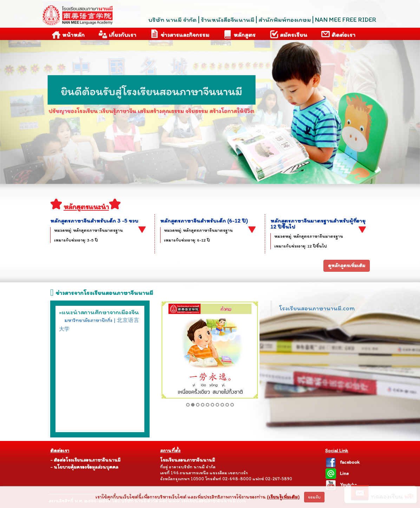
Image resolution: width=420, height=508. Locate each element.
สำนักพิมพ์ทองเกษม (285, 20)
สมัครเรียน (288, 34)
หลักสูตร (239, 34)
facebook (342, 462)
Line (337, 473)
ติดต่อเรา (338, 34)
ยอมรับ (314, 497)
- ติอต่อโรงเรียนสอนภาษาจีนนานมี (85, 460)
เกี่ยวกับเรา (117, 34)
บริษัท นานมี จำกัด (172, 20)
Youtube (341, 485)
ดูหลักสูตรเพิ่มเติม (347, 266)
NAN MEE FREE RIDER (346, 20)
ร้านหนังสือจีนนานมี (228, 20)
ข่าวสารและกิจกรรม (180, 34)
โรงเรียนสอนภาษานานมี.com (317, 308)
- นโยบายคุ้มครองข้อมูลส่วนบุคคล (84, 467)
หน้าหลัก (68, 34)
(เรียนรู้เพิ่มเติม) (283, 497)
